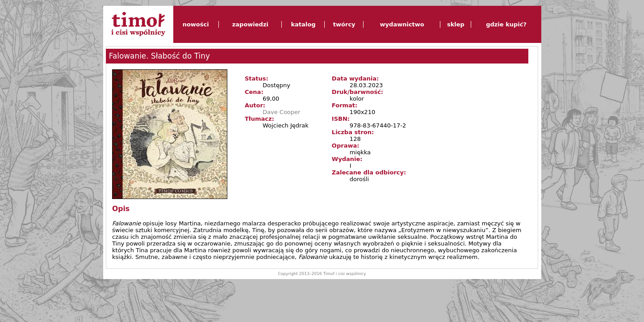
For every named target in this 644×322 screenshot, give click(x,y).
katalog (303, 24)
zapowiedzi (250, 24)
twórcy (344, 24)
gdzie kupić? (506, 24)
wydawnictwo (402, 24)
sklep (456, 24)
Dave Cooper (281, 112)
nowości (196, 24)
